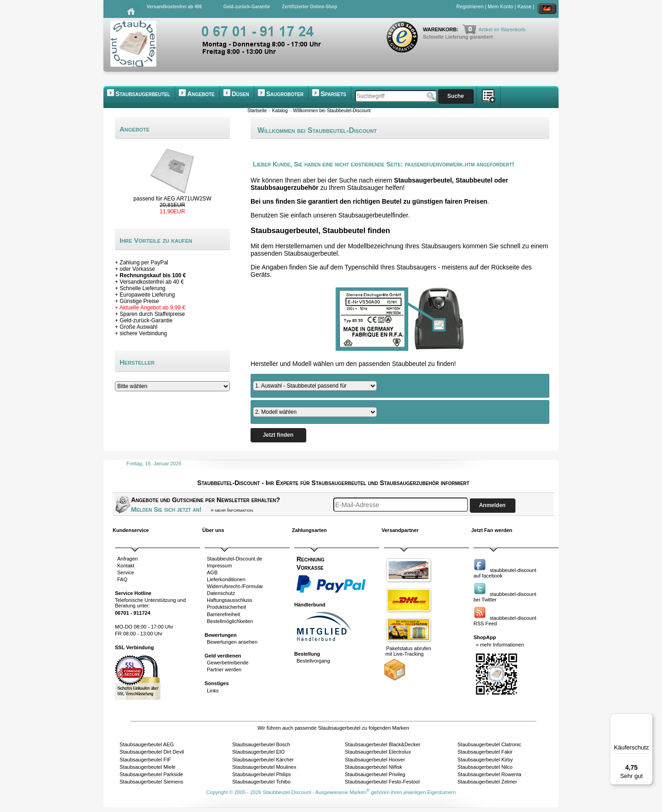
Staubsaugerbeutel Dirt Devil (152, 752)
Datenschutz (221, 593)
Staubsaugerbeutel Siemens (151, 782)
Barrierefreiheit (223, 614)
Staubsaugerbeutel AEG (147, 744)
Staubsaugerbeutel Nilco (485, 767)
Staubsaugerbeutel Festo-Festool (382, 782)
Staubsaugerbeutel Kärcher (263, 760)
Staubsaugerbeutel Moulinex (264, 767)
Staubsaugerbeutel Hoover (375, 760)
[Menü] (647, 719)
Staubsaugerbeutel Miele (148, 767)
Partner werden (224, 669)
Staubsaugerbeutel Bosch (261, 744)
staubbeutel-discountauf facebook (505, 573)
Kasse (524, 6)
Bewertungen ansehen (232, 642)
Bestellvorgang (313, 661)
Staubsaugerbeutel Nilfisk (374, 767)
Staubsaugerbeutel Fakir (485, 752)
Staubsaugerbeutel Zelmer (487, 782)
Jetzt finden (278, 435)
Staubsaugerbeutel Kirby (485, 760)
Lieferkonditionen (226, 579)
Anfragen (128, 559)
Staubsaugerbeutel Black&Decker (382, 744)
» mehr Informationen (500, 645)
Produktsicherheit (226, 607)
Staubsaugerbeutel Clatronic (489, 744)
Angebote (201, 94)
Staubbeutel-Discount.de (234, 559)
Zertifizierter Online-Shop (309, 7)
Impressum (219, 566)
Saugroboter (285, 94)
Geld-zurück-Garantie (247, 7)
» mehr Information (232, 510)
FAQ (122, 579)
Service (126, 572)
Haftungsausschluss (229, 600)
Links (213, 691)
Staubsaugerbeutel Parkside (151, 774)
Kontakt (126, 566)
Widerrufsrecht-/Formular (235, 586)
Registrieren (470, 6)
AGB (212, 572)
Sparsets (333, 94)
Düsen (240, 94)
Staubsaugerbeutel (143, 94)
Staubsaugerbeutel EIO (258, 752)
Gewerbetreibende (228, 663)
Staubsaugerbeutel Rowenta (489, 774)
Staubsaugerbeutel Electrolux (378, 752)
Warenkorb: (441, 29)
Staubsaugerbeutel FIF (145, 760)
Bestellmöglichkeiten (230, 621)
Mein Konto (501, 6)
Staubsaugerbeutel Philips (262, 774)
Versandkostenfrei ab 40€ (174, 7)
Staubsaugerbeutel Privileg (375, 774)
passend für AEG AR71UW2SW (172, 199)
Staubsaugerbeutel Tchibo (261, 782)
